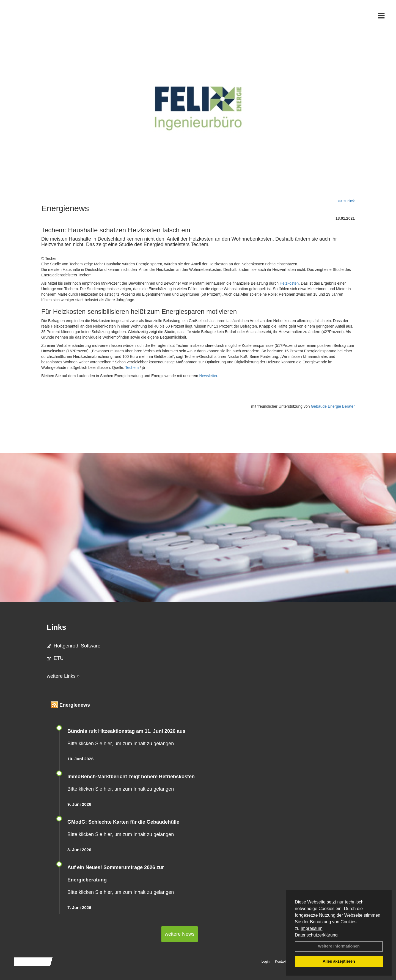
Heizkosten (289, 283)
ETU (55, 658)
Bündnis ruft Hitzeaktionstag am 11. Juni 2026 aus (126, 731)
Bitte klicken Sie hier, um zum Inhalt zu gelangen (121, 744)
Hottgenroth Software (74, 646)
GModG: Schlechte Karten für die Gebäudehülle (123, 822)
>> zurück (346, 201)
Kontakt (281, 962)
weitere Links (63, 676)
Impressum (311, 928)
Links (57, 627)
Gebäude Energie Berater (333, 406)
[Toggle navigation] (381, 16)
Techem (132, 367)
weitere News (180, 934)
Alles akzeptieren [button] (339, 961)
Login (266, 962)
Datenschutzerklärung (316, 935)
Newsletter (208, 376)
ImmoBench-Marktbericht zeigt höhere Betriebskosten (131, 777)
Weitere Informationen (339, 946)
